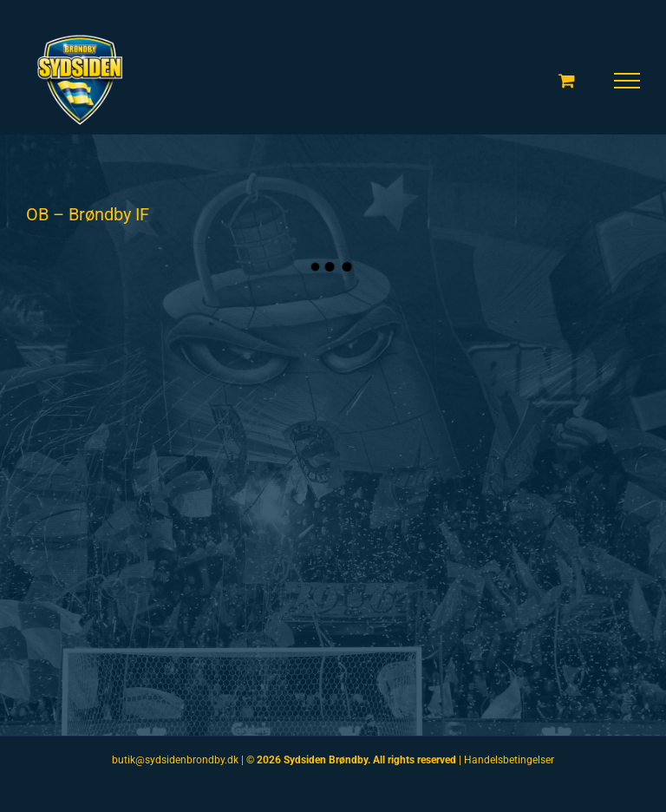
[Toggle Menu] (627, 81)
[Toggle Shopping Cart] (567, 80)
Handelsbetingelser (509, 760)
